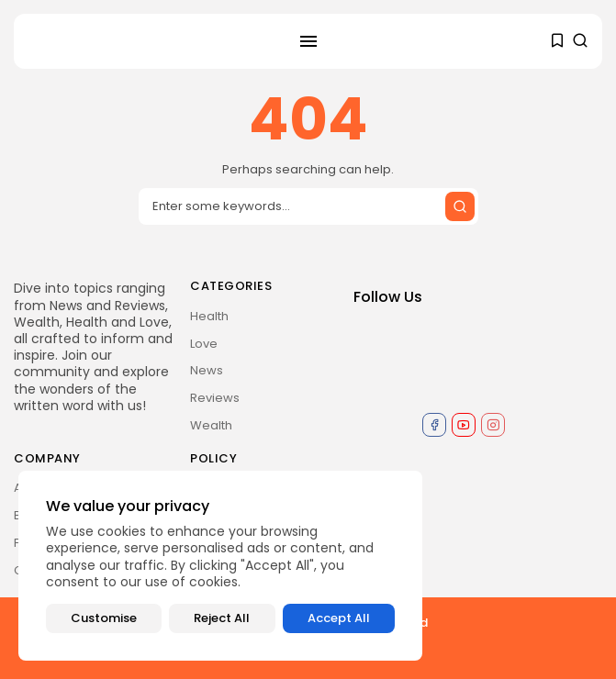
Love (204, 344)
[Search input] (308, 206)
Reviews (215, 398)
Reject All (222, 618)
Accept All (339, 618)
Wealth (211, 425)
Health (209, 316)
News (207, 370)
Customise (104, 618)
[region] (220, 566)
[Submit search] (460, 206)
